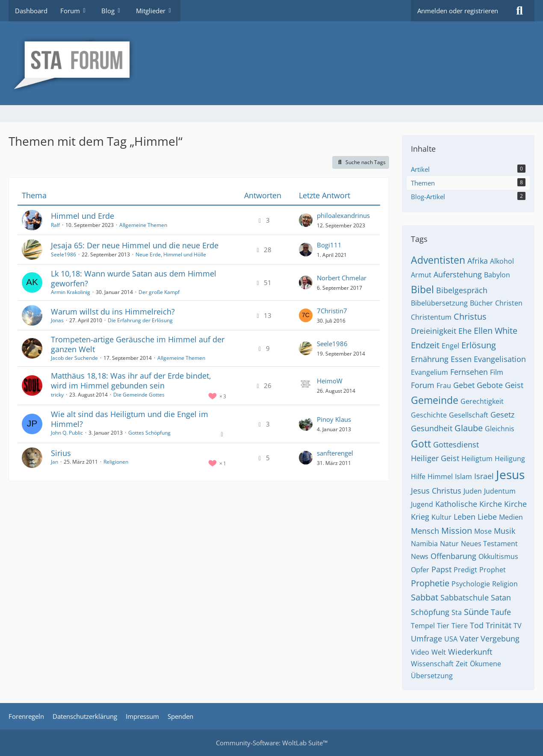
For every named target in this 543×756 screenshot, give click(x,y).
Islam (463, 477)
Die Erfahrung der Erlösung (140, 320)
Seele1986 (63, 254)
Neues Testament (489, 544)
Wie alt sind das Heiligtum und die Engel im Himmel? (130, 419)
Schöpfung (430, 612)
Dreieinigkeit (434, 331)
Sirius (61, 453)
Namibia (424, 544)
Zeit (462, 664)
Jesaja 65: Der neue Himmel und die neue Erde (135, 245)
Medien (511, 517)
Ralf (55, 225)
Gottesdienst (456, 444)
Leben (465, 517)
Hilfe (418, 477)
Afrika (478, 261)
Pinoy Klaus (334, 419)
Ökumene (485, 664)
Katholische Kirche (469, 504)
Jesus (510, 474)
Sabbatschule (465, 597)
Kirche (515, 504)
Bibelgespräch (462, 290)
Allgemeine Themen (143, 225)
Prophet (493, 570)
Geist (514, 385)
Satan (501, 597)
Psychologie (471, 584)
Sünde (476, 612)
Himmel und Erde (83, 216)
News (420, 556)
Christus (470, 316)
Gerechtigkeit (482, 401)
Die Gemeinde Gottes (139, 395)
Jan (55, 462)
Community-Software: (272, 743)
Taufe (501, 612)
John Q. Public (67, 433)
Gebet (464, 385)
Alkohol (502, 261)
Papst (441, 569)
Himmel (440, 477)
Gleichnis (500, 429)
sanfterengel (335, 453)
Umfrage (426, 638)
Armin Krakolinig (71, 292)
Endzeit (425, 345)
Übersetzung (432, 676)
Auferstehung (458, 274)
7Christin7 (332, 311)
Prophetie (430, 583)
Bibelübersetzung (439, 303)
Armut (421, 275)
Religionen (116, 462)
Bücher (481, 303)
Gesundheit (432, 428)
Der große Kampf (159, 292)
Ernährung (430, 359)
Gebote (490, 385)
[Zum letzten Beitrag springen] (306, 220)
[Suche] (519, 11)
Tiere (460, 626)
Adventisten (438, 260)
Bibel (422, 289)
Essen (461, 359)
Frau (444, 385)
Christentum (431, 317)
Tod (477, 625)
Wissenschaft (432, 664)
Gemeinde (435, 400)
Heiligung (510, 459)
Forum (423, 385)
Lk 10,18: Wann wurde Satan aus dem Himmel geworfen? (134, 278)
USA (451, 639)
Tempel (423, 626)
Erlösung (479, 345)
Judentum (500, 491)
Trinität (499, 625)
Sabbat (425, 597)
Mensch (425, 531)
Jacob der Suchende (74, 358)
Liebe (487, 517)
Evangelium (429, 372)
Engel (450, 346)
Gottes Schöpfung (149, 433)
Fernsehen (469, 372)
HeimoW (330, 381)
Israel (484, 476)
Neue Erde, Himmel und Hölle (171, 254)
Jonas (57, 320)
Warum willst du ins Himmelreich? (113, 312)
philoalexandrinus (343, 215)
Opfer (420, 570)
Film (497, 372)
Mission (457, 531)
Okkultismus (498, 556)
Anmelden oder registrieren (458, 11)
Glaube (469, 428)
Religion (505, 584)
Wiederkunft (470, 652)
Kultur (441, 517)
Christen (509, 303)
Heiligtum (477, 459)
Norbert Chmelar (342, 278)
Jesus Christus (436, 491)
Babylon (497, 275)
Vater (469, 638)
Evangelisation (500, 359)
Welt (439, 652)
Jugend (422, 504)
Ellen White (496, 331)
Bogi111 (329, 245)
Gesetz (502, 415)
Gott (421, 444)
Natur (449, 544)
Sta (457, 612)
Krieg (420, 517)
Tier (443, 626)
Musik (505, 531)
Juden (473, 491)
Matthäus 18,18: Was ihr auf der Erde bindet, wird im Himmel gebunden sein (131, 381)
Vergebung (500, 638)
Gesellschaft (469, 415)
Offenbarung (453, 556)
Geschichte (429, 415)
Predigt (465, 570)
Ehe (465, 331)
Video (420, 652)
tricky (57, 395)
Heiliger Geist (435, 458)
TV (518, 626)
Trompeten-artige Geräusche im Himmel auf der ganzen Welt (138, 344)
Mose (483, 531)
